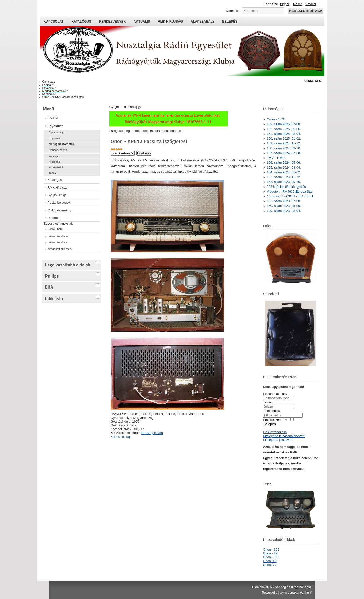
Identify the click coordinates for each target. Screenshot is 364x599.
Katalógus (81, 21)
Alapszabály (202, 21)
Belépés (230, 21)
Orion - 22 (270, 553)
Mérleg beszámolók (61, 144)
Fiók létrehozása (275, 432)
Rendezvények (112, 21)
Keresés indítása (306, 11)
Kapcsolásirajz (121, 437)
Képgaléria (54, 162)
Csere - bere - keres (58, 236)
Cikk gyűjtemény (59, 210)
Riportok (54, 218)
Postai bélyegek (59, 203)
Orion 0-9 (270, 561)
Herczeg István (152, 433)
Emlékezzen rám (275, 420)
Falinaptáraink (56, 167)
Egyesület (55, 126)
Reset (297, 4)
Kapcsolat (54, 21)
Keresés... (233, 11)
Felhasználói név (275, 394)
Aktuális (142, 21)
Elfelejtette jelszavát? (278, 440)
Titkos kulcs (271, 411)
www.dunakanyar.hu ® (296, 593)
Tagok (52, 173)
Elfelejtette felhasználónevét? (284, 436)
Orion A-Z (270, 565)
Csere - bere (55, 229)
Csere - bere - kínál (58, 242)
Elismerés (54, 157)
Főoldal (53, 118)
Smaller (311, 4)
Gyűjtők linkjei (58, 195)
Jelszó (267, 402)
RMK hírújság (170, 21)
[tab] (99, 262)
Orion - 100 (271, 557)
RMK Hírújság (58, 187)
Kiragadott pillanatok (60, 249)
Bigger (285, 4)
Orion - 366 (271, 550)
